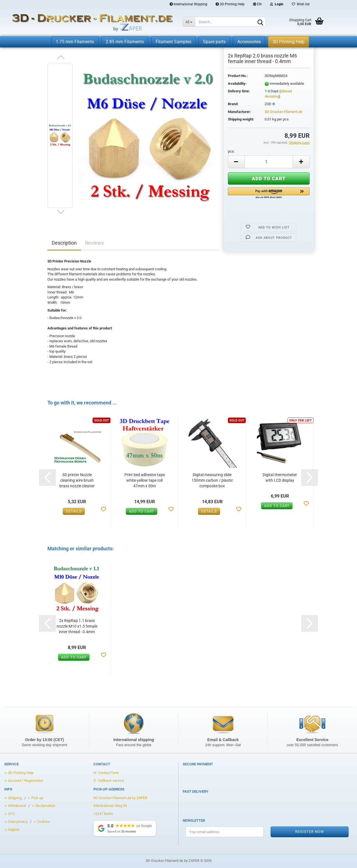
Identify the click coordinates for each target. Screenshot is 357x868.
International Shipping (188, 4)
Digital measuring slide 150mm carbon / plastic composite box (212, 480)
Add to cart (142, 511)
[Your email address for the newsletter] (225, 832)
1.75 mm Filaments (75, 42)
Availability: (237, 84)
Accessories (249, 42)
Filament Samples (173, 42)
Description (64, 243)
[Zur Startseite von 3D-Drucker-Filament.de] (87, 22)
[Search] (260, 22)
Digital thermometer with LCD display (280, 478)
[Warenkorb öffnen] (300, 22)
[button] (269, 193)
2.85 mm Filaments (125, 42)
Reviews (94, 243)
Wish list (301, 4)
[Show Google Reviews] (125, 828)
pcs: (231, 151)
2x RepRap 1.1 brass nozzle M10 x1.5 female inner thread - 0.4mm (77, 626)
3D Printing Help (230, 4)
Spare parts (214, 42)
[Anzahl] (269, 162)
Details (74, 511)
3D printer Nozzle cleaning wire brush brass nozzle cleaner (77, 480)
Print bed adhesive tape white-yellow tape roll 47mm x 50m (145, 480)
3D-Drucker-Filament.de (284, 112)
